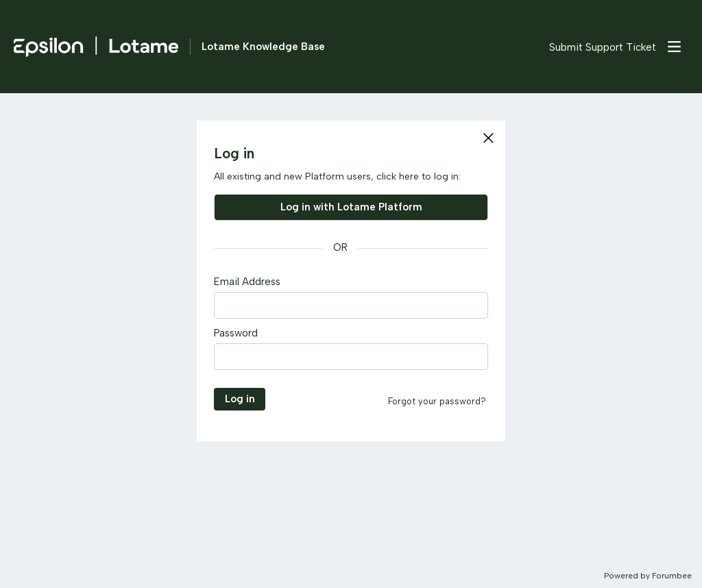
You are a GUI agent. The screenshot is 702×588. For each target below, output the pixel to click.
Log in (240, 399)
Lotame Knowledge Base (263, 47)
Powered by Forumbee (648, 576)
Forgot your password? (437, 401)
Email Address (247, 282)
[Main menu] (674, 47)
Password (236, 333)
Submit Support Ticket (603, 47)
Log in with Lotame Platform (351, 207)
